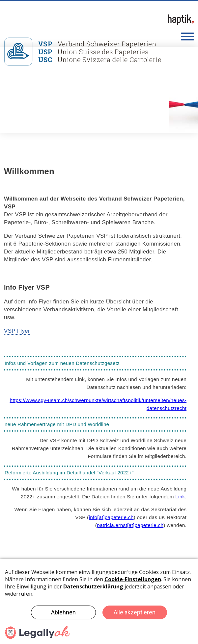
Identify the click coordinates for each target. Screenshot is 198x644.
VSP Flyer (17, 331)
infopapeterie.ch (111, 517)
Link (180, 497)
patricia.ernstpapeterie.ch (130, 525)
